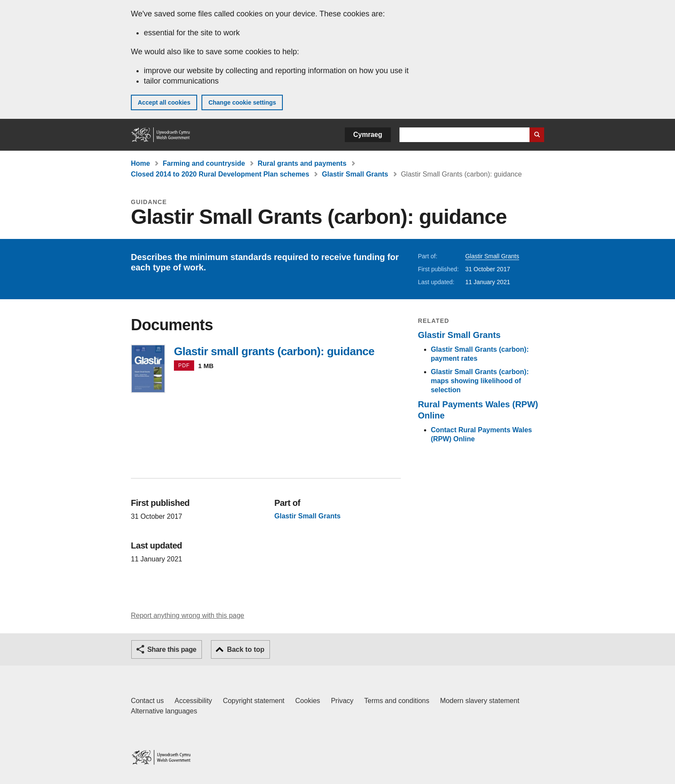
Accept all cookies (164, 102)
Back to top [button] (246, 649)
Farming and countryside (204, 163)
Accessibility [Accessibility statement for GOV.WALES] (193, 701)
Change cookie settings (242, 102)
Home (140, 163)
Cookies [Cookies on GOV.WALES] (308, 701)
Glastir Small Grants (355, 174)
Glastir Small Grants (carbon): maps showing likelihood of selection (480, 381)
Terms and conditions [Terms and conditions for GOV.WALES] (397, 701)
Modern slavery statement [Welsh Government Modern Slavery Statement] (480, 701)
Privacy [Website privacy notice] (342, 701)
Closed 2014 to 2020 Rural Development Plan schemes (220, 174)
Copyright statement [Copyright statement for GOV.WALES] (254, 701)
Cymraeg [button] (368, 135)
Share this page (172, 649)
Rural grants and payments (302, 163)
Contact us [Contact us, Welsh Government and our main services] (147, 701)
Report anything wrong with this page (187, 615)
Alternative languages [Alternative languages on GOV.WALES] (164, 711)
